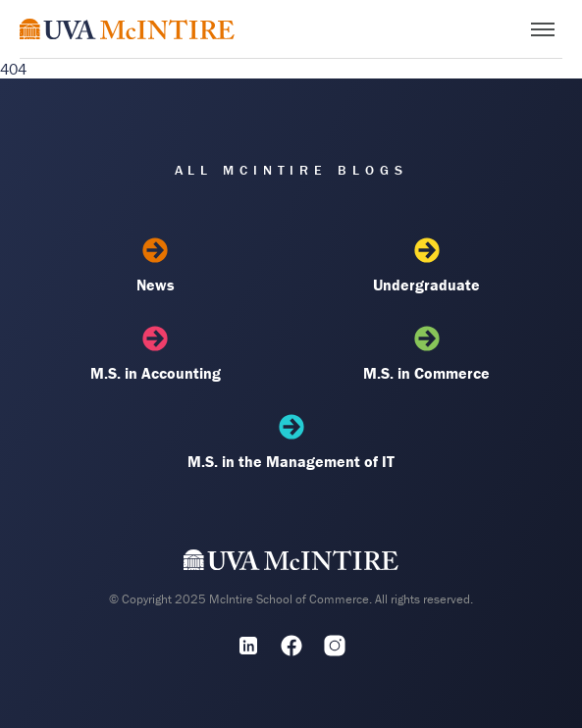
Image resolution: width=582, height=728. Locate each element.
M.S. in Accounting (156, 354)
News (156, 266)
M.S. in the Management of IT (291, 442)
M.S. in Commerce (426, 354)
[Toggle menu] (543, 29)
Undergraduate (426, 266)
